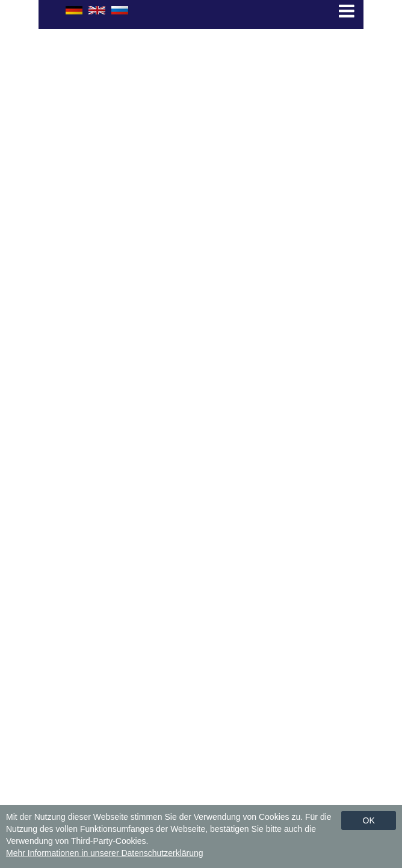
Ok (369, 820)
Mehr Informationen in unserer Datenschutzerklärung (105, 853)
